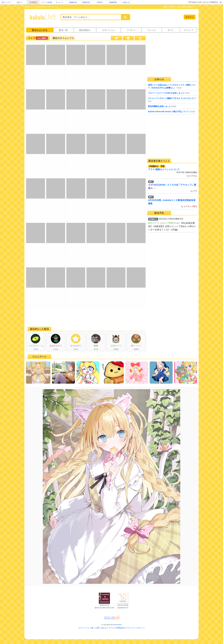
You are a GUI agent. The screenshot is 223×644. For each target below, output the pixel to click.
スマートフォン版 (86, 628)
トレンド (152, 30)
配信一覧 (63, 30)
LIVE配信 (33, 2)
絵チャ (20, 2)
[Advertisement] (86, 317)
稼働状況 (214, 2)
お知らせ (126, 2)
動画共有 (86, 2)
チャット (60, 2)
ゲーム (187, 30)
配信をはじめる (40, 30)
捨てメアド (6, 2)
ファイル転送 (46, 2)
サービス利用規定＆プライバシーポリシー (127, 628)
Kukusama (117, 624)
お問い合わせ (203, 2)
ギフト (171, 30)
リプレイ (131, 30)
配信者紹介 (85, 30)
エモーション (109, 30)
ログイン (190, 17)
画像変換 (113, 2)
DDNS (100, 2)
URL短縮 (192, 2)
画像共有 (73, 2)
